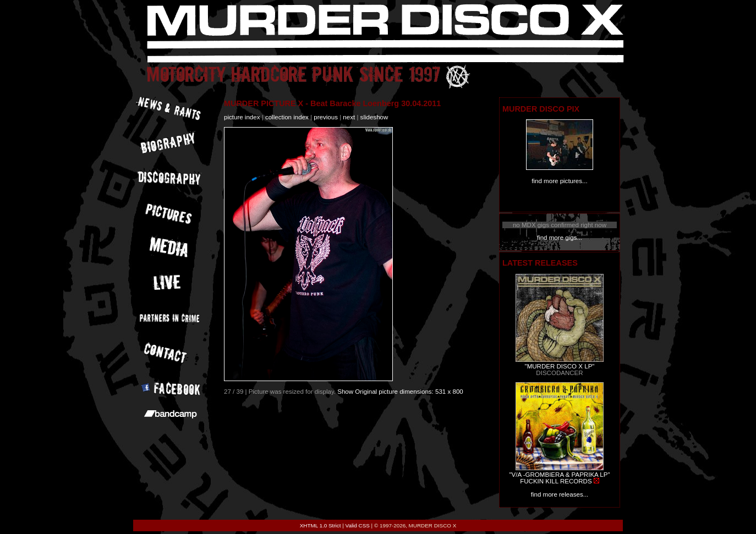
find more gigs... (560, 238)
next (349, 117)
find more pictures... (559, 181)
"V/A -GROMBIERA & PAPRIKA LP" (559, 475)
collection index (287, 117)
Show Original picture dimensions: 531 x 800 (400, 392)
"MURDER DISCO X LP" (560, 366)
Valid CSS (358, 525)
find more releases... (560, 494)
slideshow (374, 117)
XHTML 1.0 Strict (321, 525)
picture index (242, 117)
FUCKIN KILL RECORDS (556, 481)
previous (326, 117)
